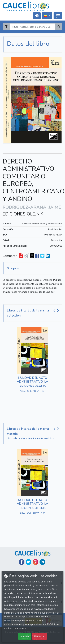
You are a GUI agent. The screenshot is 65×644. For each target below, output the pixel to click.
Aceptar (25, 636)
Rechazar (40, 636)
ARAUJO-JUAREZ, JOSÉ (33, 391)
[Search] (32, 27)
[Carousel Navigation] (57, 311)
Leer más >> (21, 628)
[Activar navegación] (58, 16)
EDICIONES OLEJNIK (23, 214)
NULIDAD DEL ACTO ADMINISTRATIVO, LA (32, 380)
